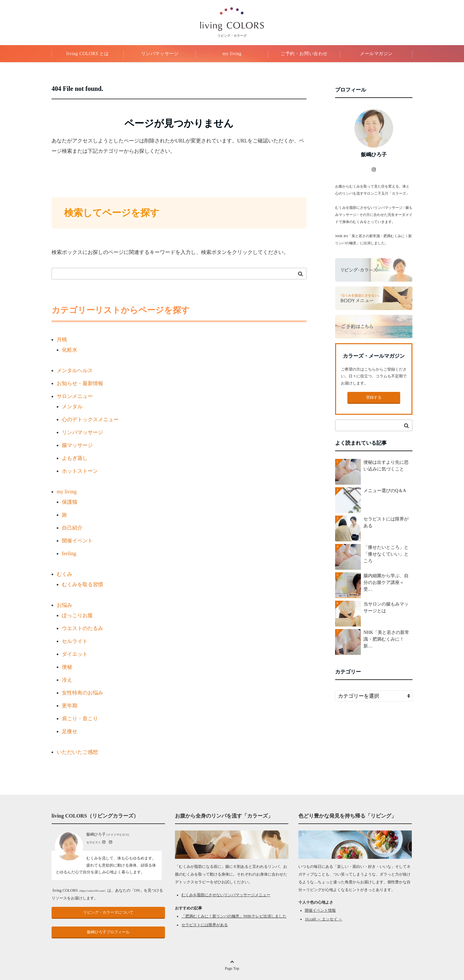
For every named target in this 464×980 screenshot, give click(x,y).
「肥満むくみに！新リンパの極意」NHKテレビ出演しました (234, 916)
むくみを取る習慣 (82, 584)
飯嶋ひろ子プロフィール (108, 932)
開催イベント (77, 541)
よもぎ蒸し (75, 458)
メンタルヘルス (75, 370)
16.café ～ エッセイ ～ (324, 919)
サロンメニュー (75, 396)
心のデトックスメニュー (90, 419)
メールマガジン (376, 54)
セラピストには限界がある (205, 925)
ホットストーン (80, 471)
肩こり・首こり (80, 718)
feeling (69, 553)
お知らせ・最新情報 (80, 383)
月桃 (62, 340)
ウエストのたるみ (82, 628)
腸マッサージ (77, 445)
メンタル (72, 407)
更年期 (70, 706)
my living (232, 54)
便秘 (67, 667)
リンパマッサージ (160, 54)
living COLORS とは (88, 54)
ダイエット (75, 654)
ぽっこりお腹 (77, 615)
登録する (374, 397)
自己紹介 (72, 528)
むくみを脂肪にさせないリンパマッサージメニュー (226, 895)
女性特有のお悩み (82, 693)
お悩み (64, 605)
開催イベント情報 (320, 910)
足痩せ (70, 731)
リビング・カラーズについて (108, 912)
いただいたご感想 (77, 752)
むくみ (64, 574)
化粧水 (70, 350)
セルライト (75, 641)
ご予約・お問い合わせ (304, 54)
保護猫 (70, 502)
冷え (67, 680)
